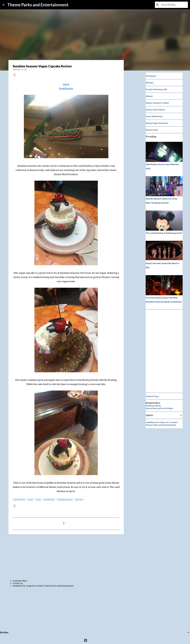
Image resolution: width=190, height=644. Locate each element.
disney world (19, 500)
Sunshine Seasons (65, 500)
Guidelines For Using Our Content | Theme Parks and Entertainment (43, 586)
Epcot (66, 84)
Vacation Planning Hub (156, 89)
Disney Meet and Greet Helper (159, 408)
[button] (14, 75)
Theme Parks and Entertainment (38, 5)
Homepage (151, 76)
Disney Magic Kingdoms (157, 123)
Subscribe (77, 5)
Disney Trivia (152, 130)
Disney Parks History (155, 110)
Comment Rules (20, 581)
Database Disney (153, 406)
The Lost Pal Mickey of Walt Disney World (164, 233)
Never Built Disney (154, 116)
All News (150, 83)
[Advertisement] (66, 557)
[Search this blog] (174, 5)
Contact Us (18, 583)
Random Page (152, 396)
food (38, 500)
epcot (30, 500)
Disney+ (149, 96)
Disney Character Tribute (157, 103)
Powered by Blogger (95, 640)
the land (79, 500)
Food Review (66, 88)
